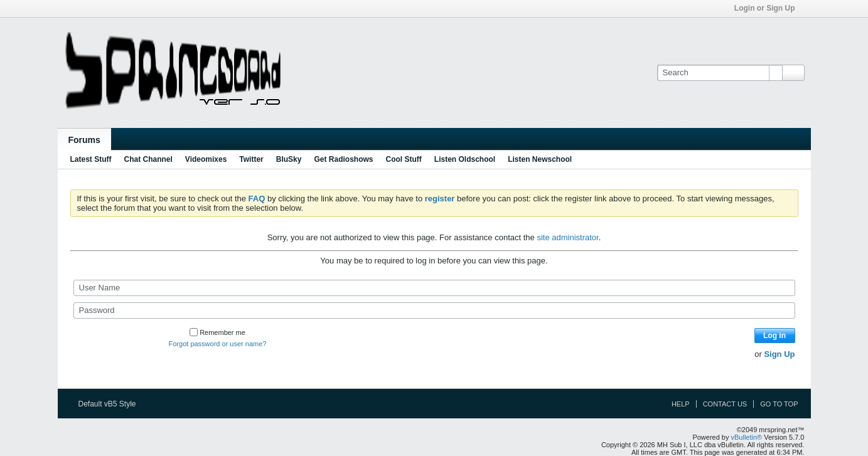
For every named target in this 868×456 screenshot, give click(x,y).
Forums (84, 140)
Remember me (217, 332)
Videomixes (206, 159)
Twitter (251, 159)
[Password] (434, 310)
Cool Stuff (403, 159)
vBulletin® (747, 437)
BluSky (289, 159)
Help (681, 404)
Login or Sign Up (769, 8)
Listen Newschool (540, 159)
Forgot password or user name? (218, 344)
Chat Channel (148, 159)
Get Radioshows (343, 159)
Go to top (779, 404)
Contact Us (725, 404)
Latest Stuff (91, 159)
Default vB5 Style (111, 404)
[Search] (720, 73)
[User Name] (434, 288)
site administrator (567, 237)
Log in (774, 336)
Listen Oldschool (465, 159)
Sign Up (779, 354)
